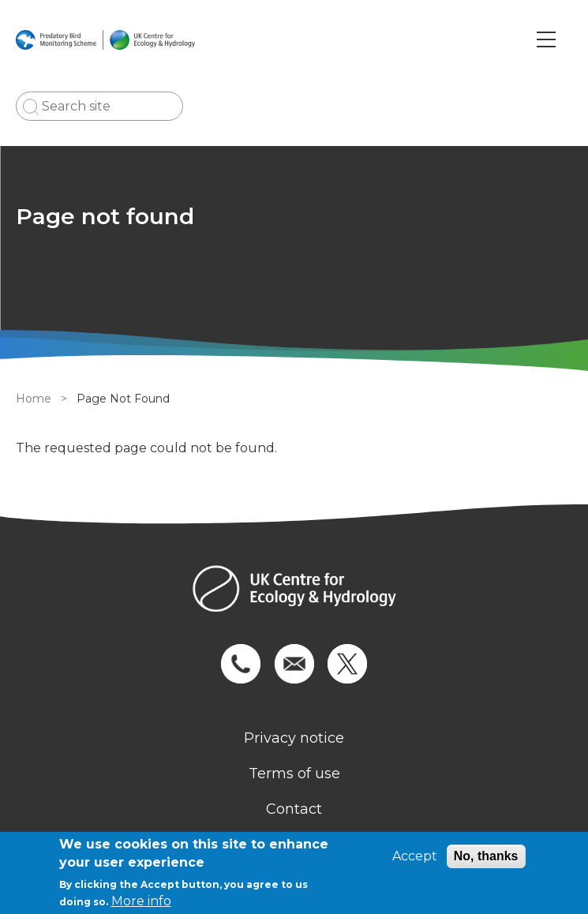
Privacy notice (294, 738)
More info (141, 901)
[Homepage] (294, 591)
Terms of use (294, 774)
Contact (294, 809)
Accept (415, 856)
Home (34, 399)
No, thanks (486, 856)
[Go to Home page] (105, 39)
